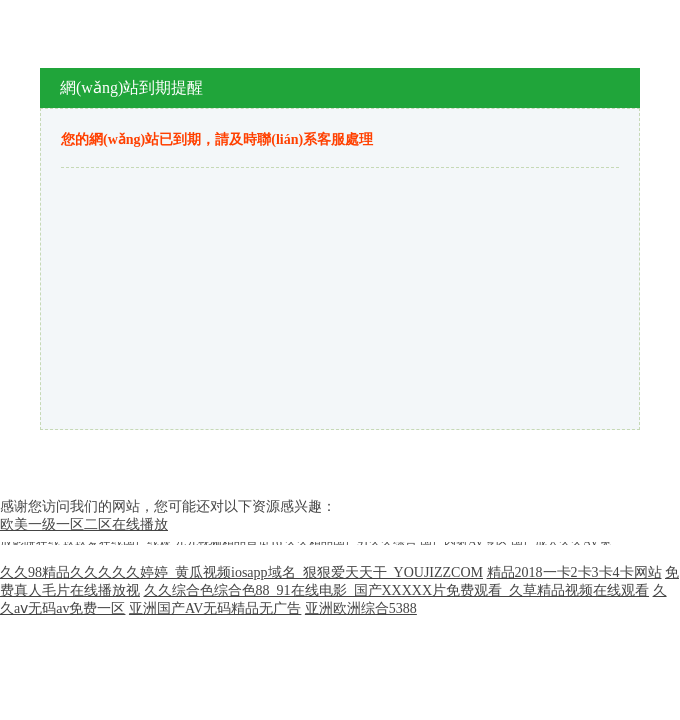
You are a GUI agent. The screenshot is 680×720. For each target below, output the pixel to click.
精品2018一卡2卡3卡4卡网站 (574, 572)
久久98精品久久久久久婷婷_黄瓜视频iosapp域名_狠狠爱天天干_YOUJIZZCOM (241, 572)
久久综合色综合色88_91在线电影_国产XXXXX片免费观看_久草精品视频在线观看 (397, 590)
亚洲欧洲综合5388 (361, 608)
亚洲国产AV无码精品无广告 (215, 608)
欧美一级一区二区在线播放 (84, 524)
